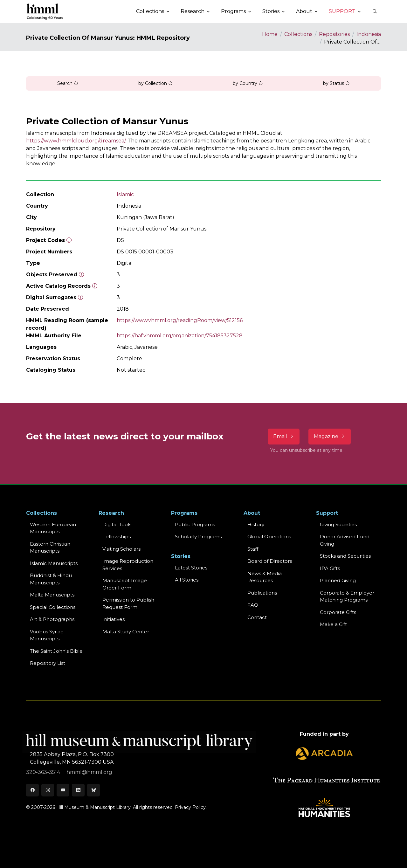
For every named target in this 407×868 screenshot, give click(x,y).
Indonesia (369, 34)
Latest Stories (191, 568)
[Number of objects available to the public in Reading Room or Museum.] (95, 286)
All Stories (187, 580)
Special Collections (53, 607)
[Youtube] (63, 790)
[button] (375, 11)
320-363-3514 (44, 772)
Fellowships (117, 537)
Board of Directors (270, 561)
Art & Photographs (52, 619)
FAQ (253, 605)
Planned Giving (338, 580)
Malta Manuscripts (52, 595)
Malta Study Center (126, 632)
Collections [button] (150, 11)
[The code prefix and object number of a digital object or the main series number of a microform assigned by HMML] (69, 240)
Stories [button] (271, 11)
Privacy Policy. (191, 807)
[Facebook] (32, 790)
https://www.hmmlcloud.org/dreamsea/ (76, 141)
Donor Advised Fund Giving (345, 540)
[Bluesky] (93, 790)
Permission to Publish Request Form (128, 603)
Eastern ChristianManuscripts (50, 548)
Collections (298, 34)
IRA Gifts (330, 568)
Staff (253, 549)
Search (68, 83)
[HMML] (45, 11)
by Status (336, 83)
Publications (262, 593)
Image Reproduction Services (128, 565)
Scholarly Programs (198, 537)
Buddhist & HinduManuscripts (51, 579)
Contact (257, 617)
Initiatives (114, 619)
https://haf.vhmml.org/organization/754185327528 (180, 336)
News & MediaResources (265, 577)
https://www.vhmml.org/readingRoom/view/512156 (180, 320)
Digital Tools (117, 524)
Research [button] (193, 11)
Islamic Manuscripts (54, 563)
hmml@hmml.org (89, 772)
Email (284, 436)
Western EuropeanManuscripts (53, 528)
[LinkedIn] (78, 790)
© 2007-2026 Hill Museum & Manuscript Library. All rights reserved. (100, 807)
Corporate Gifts (338, 612)
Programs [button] (233, 11)
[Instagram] (48, 790)
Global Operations (269, 537)
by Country (248, 83)
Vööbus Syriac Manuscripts (47, 635)
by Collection (155, 83)
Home (270, 34)
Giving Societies (338, 524)
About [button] (304, 11)
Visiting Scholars (121, 549)
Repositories (334, 34)
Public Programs (195, 524)
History (256, 524)
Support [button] (342, 11)
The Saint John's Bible (56, 651)
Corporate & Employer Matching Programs (347, 596)
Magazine (330, 436)
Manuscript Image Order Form (125, 584)
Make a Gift (333, 624)
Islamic (125, 194)
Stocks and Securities (345, 556)
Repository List (48, 663)
